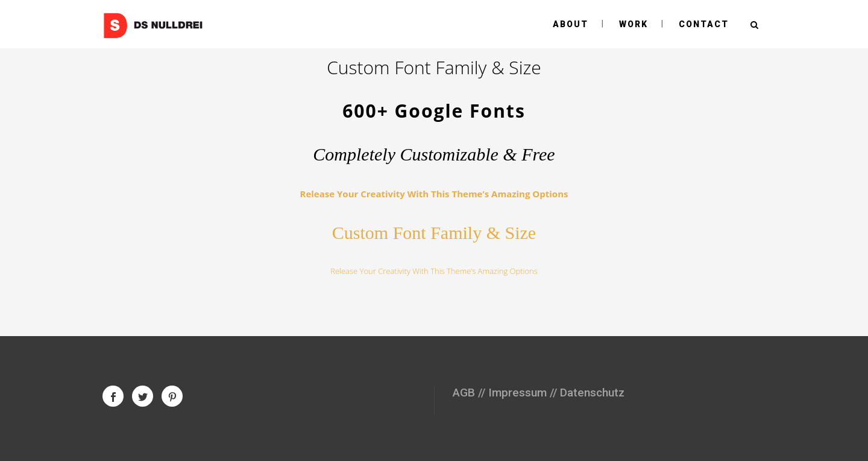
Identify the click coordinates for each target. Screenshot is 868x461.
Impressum (517, 393)
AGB (464, 393)
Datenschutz (592, 393)
